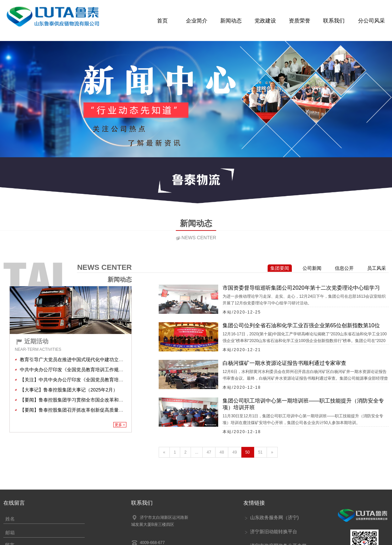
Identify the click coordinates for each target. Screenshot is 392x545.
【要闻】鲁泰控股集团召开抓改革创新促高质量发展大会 (79, 410)
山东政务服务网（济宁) (271, 517)
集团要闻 (280, 268)
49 (234, 452)
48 (222, 452)
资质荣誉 (300, 20)
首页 (162, 20)
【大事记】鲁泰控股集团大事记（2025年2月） (69, 390)
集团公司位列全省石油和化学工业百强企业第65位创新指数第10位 (301, 325)
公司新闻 (312, 268)
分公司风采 (371, 20)
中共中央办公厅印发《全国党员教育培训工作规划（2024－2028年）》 (94, 370)
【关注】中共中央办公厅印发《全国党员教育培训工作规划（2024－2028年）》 (103, 380)
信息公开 (344, 268)
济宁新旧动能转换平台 (270, 532)
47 (209, 452)
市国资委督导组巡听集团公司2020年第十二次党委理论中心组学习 (301, 288)
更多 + (120, 425)
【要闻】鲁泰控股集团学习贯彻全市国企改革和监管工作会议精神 (88, 400)
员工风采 (377, 268)
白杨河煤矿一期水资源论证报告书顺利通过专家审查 (284, 363)
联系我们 (334, 20)
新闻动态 (231, 20)
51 (260, 452)
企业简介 (197, 20)
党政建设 (265, 20)
